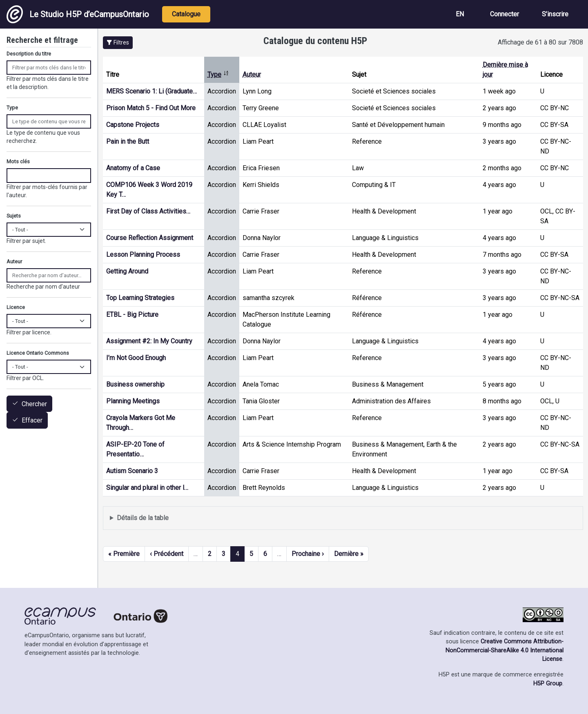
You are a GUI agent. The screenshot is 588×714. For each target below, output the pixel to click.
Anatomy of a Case (133, 168)
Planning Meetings (133, 401)
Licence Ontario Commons (38, 353)
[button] (118, 43)
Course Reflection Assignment (150, 238)
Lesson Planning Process (143, 255)
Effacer (32, 421)
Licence (16, 307)
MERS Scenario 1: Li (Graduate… (151, 91)
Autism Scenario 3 (132, 471)
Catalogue (186, 14)
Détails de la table (143, 518)
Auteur (252, 75)
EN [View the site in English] (460, 14)
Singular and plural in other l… (147, 488)
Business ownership (135, 384)
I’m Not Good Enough (136, 358)
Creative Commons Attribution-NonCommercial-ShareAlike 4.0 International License (504, 650)
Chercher (34, 404)
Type (218, 75)
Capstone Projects (133, 125)
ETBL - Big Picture (132, 315)
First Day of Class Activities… (148, 211)
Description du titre (29, 54)
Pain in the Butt (128, 141)
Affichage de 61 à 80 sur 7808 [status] (540, 42)
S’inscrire (555, 14)
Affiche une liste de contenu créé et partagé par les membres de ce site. (343, 518)
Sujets (14, 216)
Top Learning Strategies (140, 298)
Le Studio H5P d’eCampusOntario (78, 14)
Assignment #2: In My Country (149, 341)
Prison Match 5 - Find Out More (151, 108)
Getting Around (127, 271)
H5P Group (548, 684)
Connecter (504, 14)
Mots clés (18, 161)
